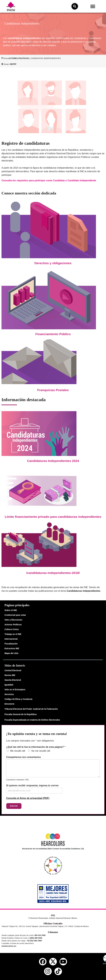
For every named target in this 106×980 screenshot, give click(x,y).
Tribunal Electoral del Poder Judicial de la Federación (31, 709)
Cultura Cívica (12, 629)
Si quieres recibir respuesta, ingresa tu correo (32, 785)
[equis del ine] (53, 962)
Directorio (9, 704)
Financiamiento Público (53, 334)
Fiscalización (11, 644)
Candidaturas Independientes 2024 (53, 461)
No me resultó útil (41, 751)
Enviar (14, 806)
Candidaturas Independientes (84, 591)
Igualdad (9, 685)
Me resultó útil (18, 751)
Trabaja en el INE (13, 634)
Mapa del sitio (11, 653)
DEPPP (13, 64)
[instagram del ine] (48, 971)
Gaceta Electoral (13, 680)
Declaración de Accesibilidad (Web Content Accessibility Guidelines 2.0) (53, 849)
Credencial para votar (15, 615)
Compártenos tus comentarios (23, 757)
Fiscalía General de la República (21, 714)
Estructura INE (12, 648)
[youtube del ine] (63, 962)
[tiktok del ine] (58, 971)
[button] (93, 6)
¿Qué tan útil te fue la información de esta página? (36, 747)
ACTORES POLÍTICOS (19, 58)
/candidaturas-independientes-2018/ (53, 573)
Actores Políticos (13, 625)
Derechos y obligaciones (53, 263)
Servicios (9, 694)
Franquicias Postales (53, 390)
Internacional (11, 639)
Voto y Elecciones (13, 620)
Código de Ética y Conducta (18, 699)
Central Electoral (13, 670)
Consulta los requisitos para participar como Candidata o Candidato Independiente (49, 180)
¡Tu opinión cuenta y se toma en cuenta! (37, 734)
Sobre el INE (11, 610)
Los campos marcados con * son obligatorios (30, 741)
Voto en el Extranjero (15, 690)
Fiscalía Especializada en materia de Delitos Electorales (32, 720)
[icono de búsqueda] (75, 6)
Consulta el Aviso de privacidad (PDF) (28, 798)
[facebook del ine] (43, 962)
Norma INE (10, 675)
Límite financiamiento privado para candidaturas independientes (53, 517)
